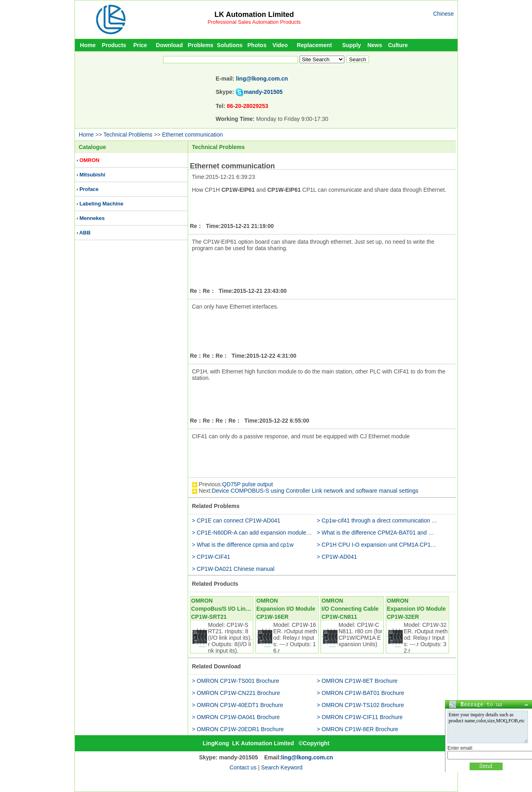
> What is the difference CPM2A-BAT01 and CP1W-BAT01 (390, 533)
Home (88, 45)
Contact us (243, 767)
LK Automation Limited (254, 15)
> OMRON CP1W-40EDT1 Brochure (238, 705)
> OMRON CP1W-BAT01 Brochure (361, 693)
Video (280, 45)
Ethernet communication (192, 135)
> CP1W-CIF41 (211, 557)
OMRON (89, 160)
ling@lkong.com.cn (262, 79)
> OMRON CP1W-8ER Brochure (358, 729)
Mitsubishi (92, 175)
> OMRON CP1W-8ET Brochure (357, 681)
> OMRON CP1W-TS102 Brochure (360, 705)
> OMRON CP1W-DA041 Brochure (236, 717)
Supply (352, 45)
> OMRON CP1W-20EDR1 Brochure (238, 729)
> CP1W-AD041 (337, 557)
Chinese (444, 14)
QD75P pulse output (248, 484)
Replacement (314, 45)
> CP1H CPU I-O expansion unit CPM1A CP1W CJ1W (385, 545)
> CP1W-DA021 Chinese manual (233, 569)
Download (169, 45)
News (375, 45)
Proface (89, 189)
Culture (398, 45)
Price (140, 45)
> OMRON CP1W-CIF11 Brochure (360, 717)
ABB (85, 233)
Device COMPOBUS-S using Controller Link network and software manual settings (315, 491)
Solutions (230, 45)
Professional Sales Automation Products (254, 22)
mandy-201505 (263, 92)
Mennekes (92, 218)
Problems (201, 45)
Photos (257, 45)
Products (114, 45)
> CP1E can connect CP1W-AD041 (236, 520)
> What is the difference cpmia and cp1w (243, 545)
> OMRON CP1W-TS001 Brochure (236, 681)
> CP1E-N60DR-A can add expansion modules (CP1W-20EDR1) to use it (284, 533)
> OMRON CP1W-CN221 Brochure (236, 693)
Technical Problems (128, 135)
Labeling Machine (101, 204)
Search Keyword (282, 767)
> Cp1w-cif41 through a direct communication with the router (392, 520)
